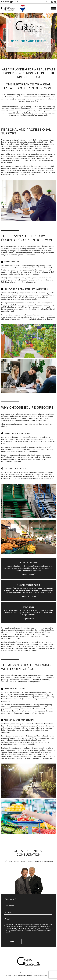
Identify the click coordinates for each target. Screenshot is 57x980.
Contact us (20, 2)
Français (48, 2)
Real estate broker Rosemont (29, 973)
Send (13, 942)
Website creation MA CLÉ (41, 976)
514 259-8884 (6, 2)
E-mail (14, 2)
